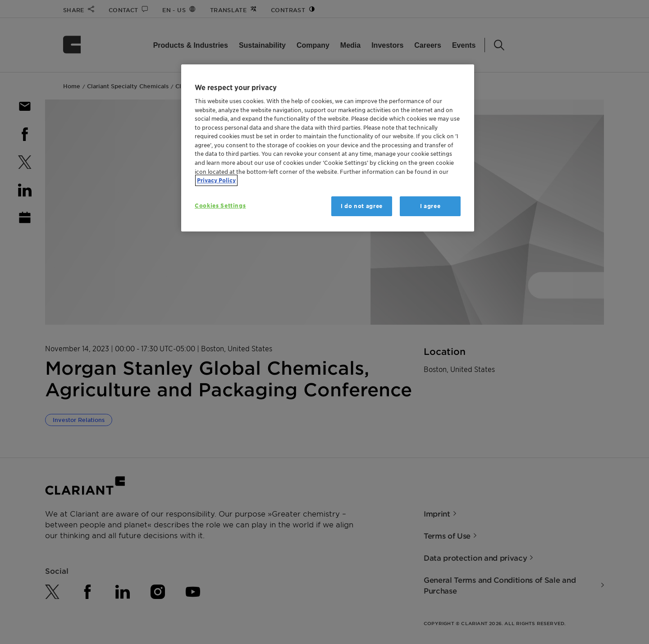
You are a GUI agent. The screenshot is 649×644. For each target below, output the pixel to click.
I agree (430, 206)
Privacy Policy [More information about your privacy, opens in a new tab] (216, 180)
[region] (328, 148)
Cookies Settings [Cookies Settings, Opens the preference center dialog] (220, 206)
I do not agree (362, 206)
